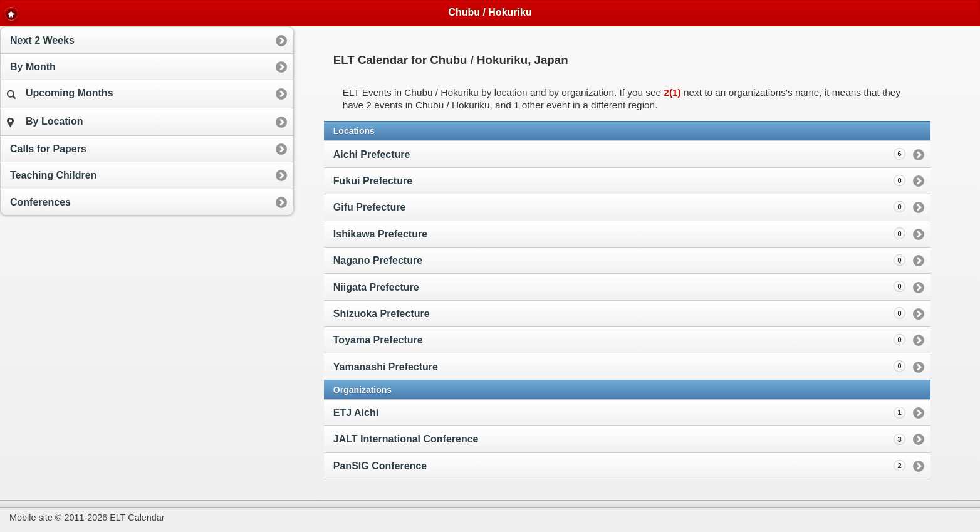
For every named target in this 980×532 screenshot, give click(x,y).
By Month (33, 67)
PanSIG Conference (380, 466)
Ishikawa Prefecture (619, 233)
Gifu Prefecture (619, 207)
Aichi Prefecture (619, 154)
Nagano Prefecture (619, 260)
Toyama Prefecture (619, 340)
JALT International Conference (406, 439)
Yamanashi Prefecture (619, 366)
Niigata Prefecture (619, 286)
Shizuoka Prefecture (619, 313)
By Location (45, 122)
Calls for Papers (48, 149)
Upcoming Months (60, 93)
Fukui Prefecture (619, 180)
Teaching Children (53, 175)
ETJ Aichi (356, 413)
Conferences (40, 202)
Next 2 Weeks (42, 40)
